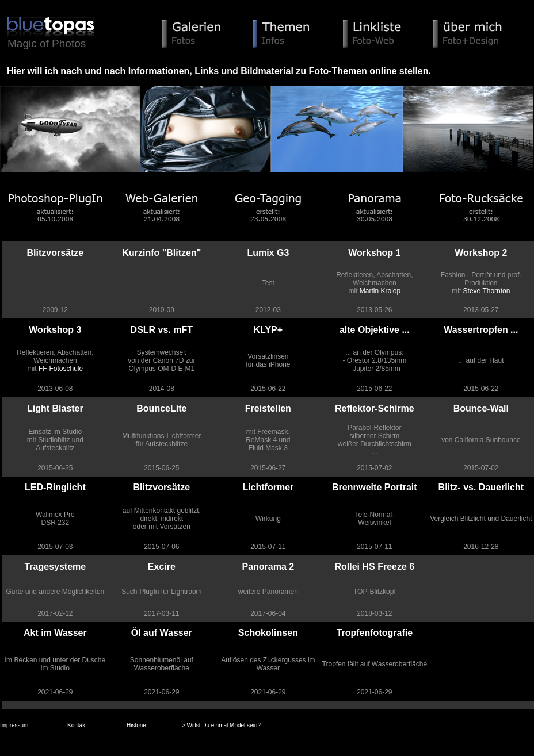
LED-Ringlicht (55, 487)
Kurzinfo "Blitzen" (161, 253)
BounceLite (161, 408)
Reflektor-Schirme (375, 408)
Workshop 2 (481, 253)
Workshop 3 (55, 330)
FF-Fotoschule (61, 369)
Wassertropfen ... (481, 330)
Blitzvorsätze (55, 253)
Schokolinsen (268, 633)
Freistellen (268, 408)
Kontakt (77, 725)
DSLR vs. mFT (162, 330)
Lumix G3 (268, 253)
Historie (136, 725)
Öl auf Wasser (162, 633)
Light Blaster (55, 408)
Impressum (14, 725)
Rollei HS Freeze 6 (374, 567)
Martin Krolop (380, 291)
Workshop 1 (374, 253)
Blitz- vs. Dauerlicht (481, 487)
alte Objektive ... (375, 330)
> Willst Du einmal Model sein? (221, 725)
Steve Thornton (487, 291)
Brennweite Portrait (375, 487)
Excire (162, 567)
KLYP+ (268, 330)
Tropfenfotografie (375, 633)
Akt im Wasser (55, 633)
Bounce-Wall (481, 408)
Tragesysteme (55, 567)
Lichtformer (268, 487)
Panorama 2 (268, 567)
